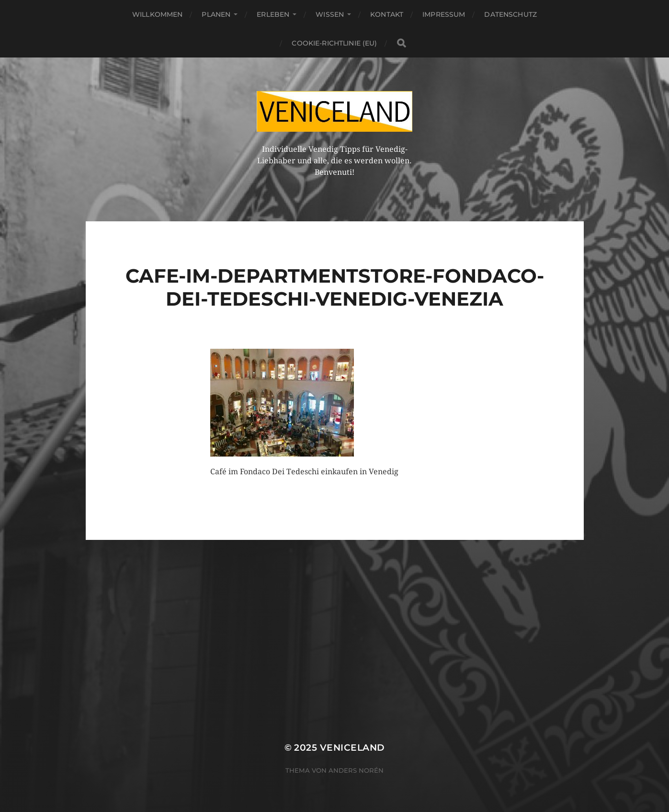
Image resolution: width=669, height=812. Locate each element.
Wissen (330, 14)
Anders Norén (356, 770)
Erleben (273, 14)
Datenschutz (510, 14)
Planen (216, 14)
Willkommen (157, 14)
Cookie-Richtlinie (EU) (334, 43)
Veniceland (352, 748)
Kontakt (387, 14)
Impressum (444, 14)
